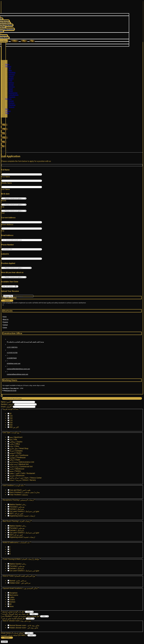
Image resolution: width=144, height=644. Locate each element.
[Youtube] (24, 41)
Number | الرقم (7, 405)
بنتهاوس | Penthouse (17, 458)
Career (5, 328)
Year (3, 213)
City (3, 231)
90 (10, 414)
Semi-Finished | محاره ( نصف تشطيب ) (25, 492)
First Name (6, 177)
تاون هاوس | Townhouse (19, 455)
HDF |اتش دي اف (16, 535)
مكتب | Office (15, 444)
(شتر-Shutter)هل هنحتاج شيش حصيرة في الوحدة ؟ (20, 616)
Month (4, 201)
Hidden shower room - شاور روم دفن (24, 628)
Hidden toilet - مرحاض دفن (20, 583)
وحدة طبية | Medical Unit (19, 465)
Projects (5, 322)
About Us (5, 320)
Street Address (7, 224)
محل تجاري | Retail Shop (19, 449)
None (12, 607)
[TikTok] (32, 41)
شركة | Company (16, 451)
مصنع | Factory (15, 471)
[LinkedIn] (4, 132)
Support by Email (11, 391)
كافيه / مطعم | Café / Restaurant (22, 474)
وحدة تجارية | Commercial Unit (21, 467)
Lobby (12, 598)
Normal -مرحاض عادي (18, 581)
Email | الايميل (7, 407)
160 (11, 418)
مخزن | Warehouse (17, 469)
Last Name (6, 189)
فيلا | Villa (13, 440)
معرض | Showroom (17, 476)
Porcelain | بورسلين (17, 507)
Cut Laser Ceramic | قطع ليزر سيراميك (24, 512)
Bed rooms (14, 595)
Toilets (12, 600)
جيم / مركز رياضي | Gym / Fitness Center (26, 478)
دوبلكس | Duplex (16, 442)
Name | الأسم (7, 402)
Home (4, 317)
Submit (7, 638)
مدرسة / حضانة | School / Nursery (23, 480)
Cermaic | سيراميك (17, 509)
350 (11, 425)
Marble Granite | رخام (18, 505)
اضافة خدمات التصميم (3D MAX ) (14, 635)
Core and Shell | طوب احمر (20, 490)
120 (11, 416)
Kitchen (12, 602)
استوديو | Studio (15, 453)
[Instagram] (4, 137)
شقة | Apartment (16, 437)
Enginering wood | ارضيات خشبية (22, 516)
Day (3, 207)
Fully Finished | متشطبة (19, 495)
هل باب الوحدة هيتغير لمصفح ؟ (13, 612)
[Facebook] (4, 124)
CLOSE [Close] (4, 642)
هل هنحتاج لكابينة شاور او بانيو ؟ (13, 619)
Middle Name (7, 183)
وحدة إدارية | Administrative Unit (22, 462)
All (10, 604)
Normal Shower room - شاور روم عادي (24, 626)
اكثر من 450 (14, 427)
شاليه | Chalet (15, 460)
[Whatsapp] (4, 129)
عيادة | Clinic (14, 446)
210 (11, 421)
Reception (13, 593)
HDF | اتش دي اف (16, 514)
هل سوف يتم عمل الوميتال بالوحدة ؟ (15, 614)
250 (11, 423)
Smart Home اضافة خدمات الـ (13, 633)
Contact (5, 325)
